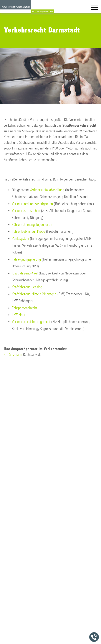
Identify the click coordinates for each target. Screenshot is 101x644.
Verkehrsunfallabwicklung (47, 190)
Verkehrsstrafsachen (26, 211)
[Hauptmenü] (95, 9)
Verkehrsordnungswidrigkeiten (32, 204)
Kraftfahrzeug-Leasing (27, 287)
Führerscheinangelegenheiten (32, 225)
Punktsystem (20, 239)
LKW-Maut (19, 315)
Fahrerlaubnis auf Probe (28, 231)
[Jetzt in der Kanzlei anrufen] (94, 637)
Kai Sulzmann (13, 355)
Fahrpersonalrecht (24, 308)
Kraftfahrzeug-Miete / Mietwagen (34, 294)
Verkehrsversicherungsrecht (31, 322)
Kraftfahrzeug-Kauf (25, 273)
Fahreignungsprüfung (26, 259)
